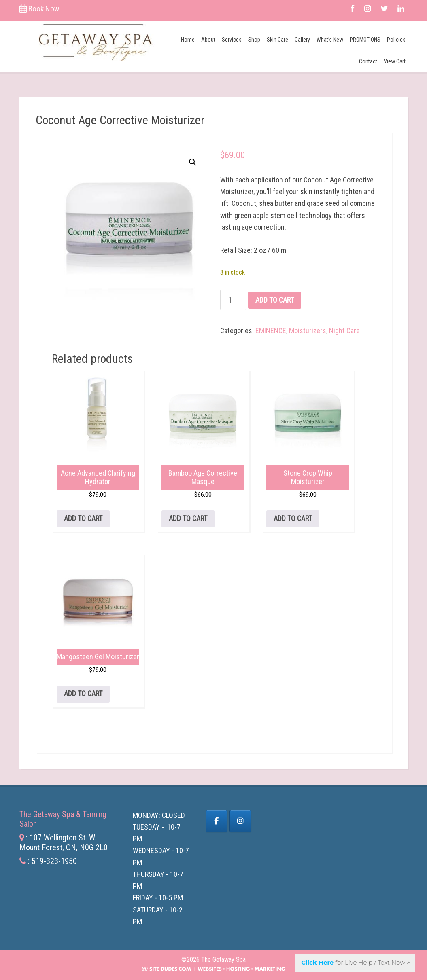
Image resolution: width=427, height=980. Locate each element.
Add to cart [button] (83, 518)
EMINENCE (271, 331)
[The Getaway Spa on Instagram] (240, 821)
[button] (193, 162)
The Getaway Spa (95, 41)
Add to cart (275, 300)
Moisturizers (308, 331)
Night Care (344, 331)
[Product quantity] (233, 300)
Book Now (39, 9)
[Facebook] (217, 821)
